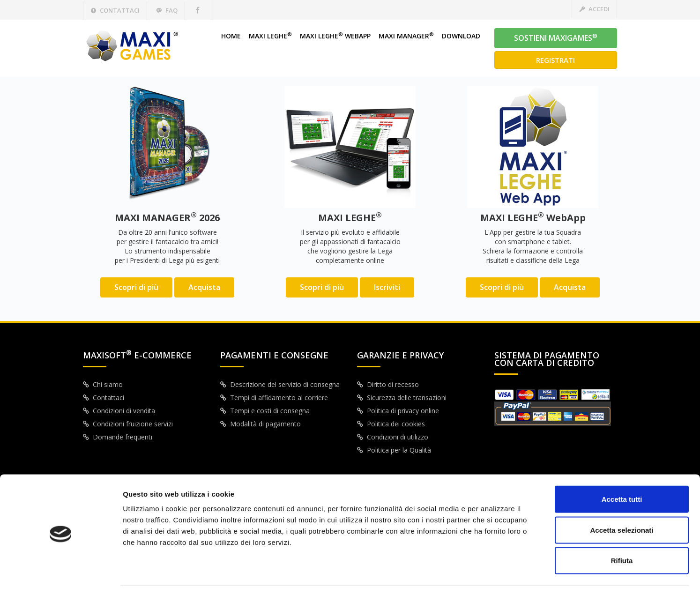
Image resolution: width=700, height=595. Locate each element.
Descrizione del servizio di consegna (280, 384)
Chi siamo (103, 384)
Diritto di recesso (388, 384)
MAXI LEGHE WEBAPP (335, 36)
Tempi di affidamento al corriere (274, 398)
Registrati (555, 60)
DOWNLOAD (461, 36)
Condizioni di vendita (119, 411)
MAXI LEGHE (270, 36)
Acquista (204, 287)
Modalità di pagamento (261, 424)
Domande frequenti (118, 437)
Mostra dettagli (493, 576)
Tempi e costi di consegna (265, 411)
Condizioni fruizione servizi (128, 424)
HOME (231, 36)
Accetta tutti (622, 472)
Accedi (594, 9)
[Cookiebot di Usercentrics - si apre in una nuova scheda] (61, 577)
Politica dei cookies (391, 424)
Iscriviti (387, 287)
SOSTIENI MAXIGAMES (556, 37)
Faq (167, 10)
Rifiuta (622, 533)
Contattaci (115, 10)
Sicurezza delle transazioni (402, 398)
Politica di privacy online (398, 411)
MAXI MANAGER (406, 36)
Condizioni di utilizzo (393, 437)
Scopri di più (136, 287)
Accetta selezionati (622, 503)
